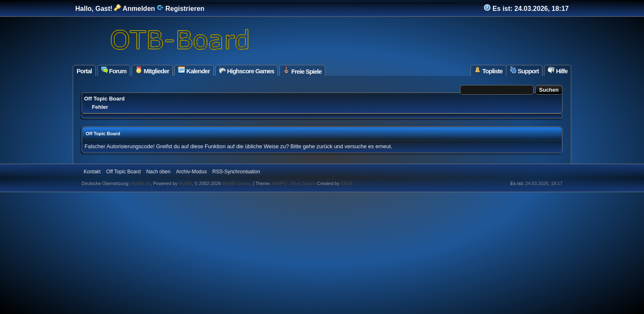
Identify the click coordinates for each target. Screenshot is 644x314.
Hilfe (558, 71)
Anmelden (134, 9)
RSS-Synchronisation (236, 172)
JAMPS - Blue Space (294, 183)
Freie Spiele (302, 71)
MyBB (185, 183)
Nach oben (158, 172)
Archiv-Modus (191, 172)
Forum (114, 71)
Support (524, 71)
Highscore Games (247, 71)
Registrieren (181, 9)
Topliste (488, 71)
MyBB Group (236, 183)
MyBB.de (141, 183)
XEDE (347, 183)
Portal (84, 71)
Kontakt (92, 172)
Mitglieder (152, 71)
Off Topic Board (104, 99)
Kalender (194, 71)
